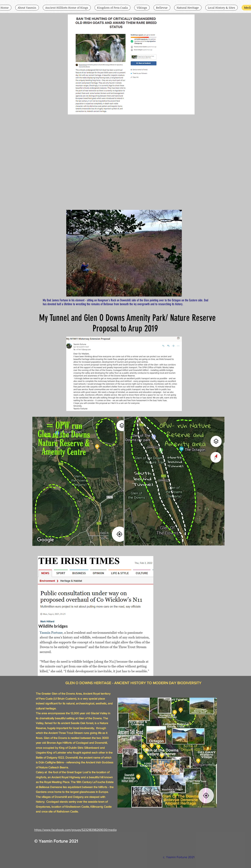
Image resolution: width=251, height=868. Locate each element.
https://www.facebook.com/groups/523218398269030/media (75, 830)
